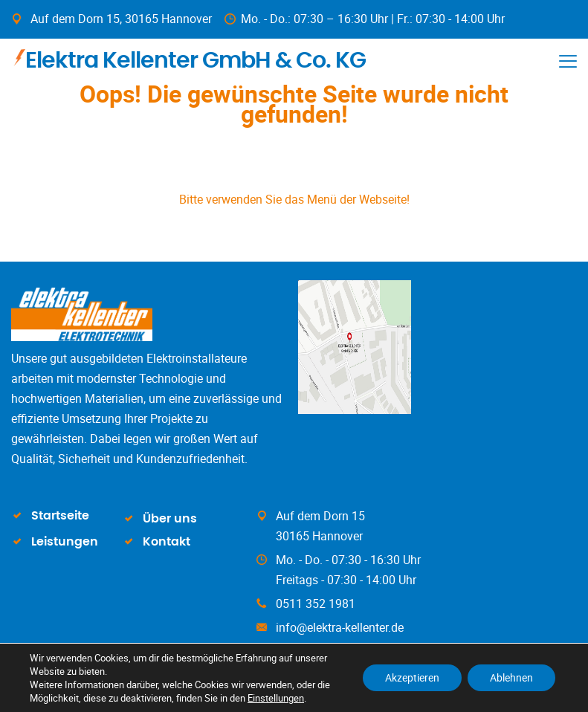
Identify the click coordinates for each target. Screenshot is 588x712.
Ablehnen (511, 677)
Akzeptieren (412, 677)
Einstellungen (276, 698)
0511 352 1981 (316, 603)
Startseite (60, 516)
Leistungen (65, 542)
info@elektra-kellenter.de (340, 627)
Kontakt (167, 542)
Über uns (170, 519)
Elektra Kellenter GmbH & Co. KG (190, 59)
